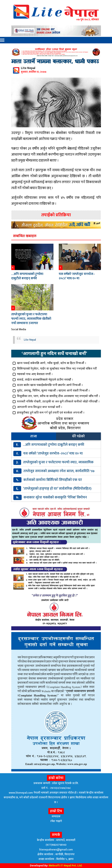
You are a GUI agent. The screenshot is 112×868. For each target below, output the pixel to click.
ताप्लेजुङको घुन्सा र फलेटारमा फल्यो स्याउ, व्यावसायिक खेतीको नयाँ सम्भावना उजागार (31, 319)
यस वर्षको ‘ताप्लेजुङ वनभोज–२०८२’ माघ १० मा (77, 276)
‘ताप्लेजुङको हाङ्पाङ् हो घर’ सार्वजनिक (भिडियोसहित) (57, 489)
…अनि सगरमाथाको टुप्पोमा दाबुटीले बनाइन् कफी (27, 276)
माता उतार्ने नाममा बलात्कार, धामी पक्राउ (55, 62)
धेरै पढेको (78, 436)
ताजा (34, 436)
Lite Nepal (30, 340)
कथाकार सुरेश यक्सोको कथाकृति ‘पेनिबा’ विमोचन (55, 497)
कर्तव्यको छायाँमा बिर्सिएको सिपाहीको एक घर (53, 480)
